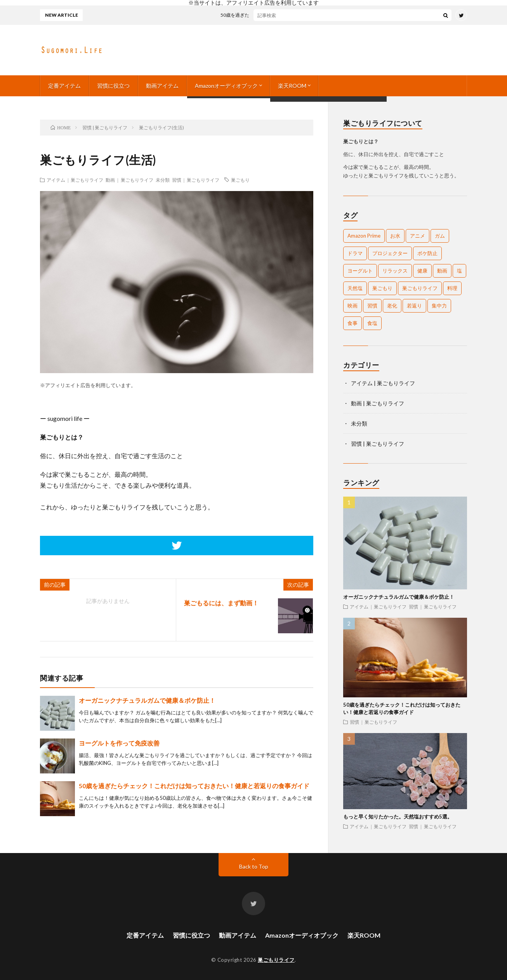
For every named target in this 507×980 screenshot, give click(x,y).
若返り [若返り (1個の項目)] (414, 306)
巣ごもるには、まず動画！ (221, 603)
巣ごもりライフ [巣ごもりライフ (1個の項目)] (420, 288)
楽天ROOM (292, 86)
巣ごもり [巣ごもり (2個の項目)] (382, 288)
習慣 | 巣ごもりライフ (196, 180)
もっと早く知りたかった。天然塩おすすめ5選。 (398, 817)
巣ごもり (240, 180)
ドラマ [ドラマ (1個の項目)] (355, 253)
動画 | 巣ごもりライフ (129, 180)
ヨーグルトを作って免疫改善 (119, 743)
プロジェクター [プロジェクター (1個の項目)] (390, 253)
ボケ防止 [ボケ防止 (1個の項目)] (427, 253)
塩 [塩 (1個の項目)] (459, 271)
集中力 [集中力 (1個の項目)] (439, 306)
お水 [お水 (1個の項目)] (395, 236)
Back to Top (254, 866)
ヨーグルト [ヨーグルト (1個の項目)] (360, 271)
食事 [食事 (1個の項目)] (352, 323)
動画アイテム (162, 86)
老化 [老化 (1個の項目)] (392, 306)
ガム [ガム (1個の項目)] (440, 236)
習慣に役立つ (113, 86)
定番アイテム (64, 86)
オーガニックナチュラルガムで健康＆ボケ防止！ (147, 700)
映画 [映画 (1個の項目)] (352, 306)
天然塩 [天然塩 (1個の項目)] (355, 288)
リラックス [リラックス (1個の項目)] (395, 271)
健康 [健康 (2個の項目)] (422, 271)
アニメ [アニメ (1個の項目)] (418, 236)
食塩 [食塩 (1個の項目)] (372, 323)
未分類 (163, 180)
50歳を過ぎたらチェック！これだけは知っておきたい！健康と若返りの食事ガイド (316, 15)
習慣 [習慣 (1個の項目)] (372, 306)
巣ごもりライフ (276, 960)
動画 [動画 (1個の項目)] (442, 271)
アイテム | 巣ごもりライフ (75, 180)
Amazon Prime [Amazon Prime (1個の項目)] (364, 236)
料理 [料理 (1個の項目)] (452, 288)
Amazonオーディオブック (226, 86)
